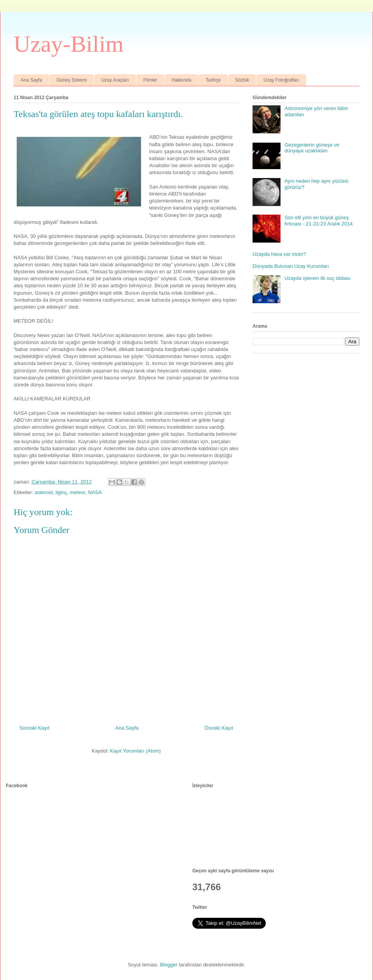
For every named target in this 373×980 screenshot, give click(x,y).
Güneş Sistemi (71, 80)
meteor (78, 492)
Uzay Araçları (115, 80)
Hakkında (182, 80)
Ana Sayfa (31, 80)
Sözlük (242, 80)
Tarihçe (213, 80)
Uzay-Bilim (69, 44)
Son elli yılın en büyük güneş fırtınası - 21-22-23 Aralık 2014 (319, 221)
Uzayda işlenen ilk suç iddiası (317, 278)
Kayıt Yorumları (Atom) (135, 751)
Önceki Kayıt (219, 728)
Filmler (150, 80)
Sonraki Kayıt (34, 728)
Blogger (169, 965)
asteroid (44, 492)
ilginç (61, 492)
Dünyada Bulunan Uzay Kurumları (291, 266)
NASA (95, 492)
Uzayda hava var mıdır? (279, 254)
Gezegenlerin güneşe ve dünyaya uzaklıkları (312, 148)
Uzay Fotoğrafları (281, 80)
